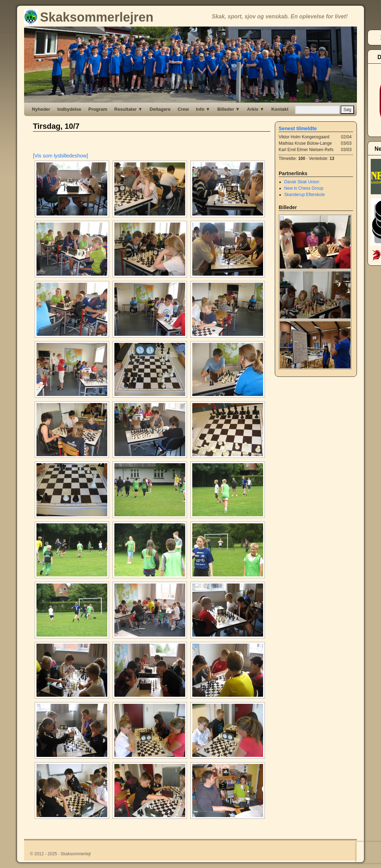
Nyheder (41, 109)
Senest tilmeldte (298, 128)
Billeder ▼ (228, 109)
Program (98, 109)
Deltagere (160, 109)
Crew (183, 109)
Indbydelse (69, 109)
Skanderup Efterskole (305, 195)
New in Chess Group (304, 188)
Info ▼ (203, 109)
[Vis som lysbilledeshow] (61, 156)
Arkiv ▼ (255, 109)
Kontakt (280, 109)
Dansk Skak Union (302, 182)
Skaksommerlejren (89, 17)
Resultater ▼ (129, 109)
